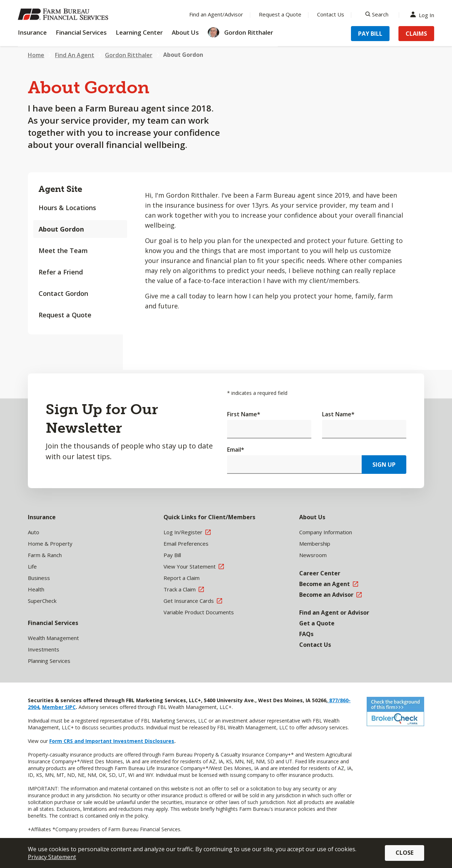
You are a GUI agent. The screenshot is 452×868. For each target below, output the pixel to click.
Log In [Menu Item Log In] (424, 14)
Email (236, 450)
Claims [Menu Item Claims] (416, 34)
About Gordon (61, 229)
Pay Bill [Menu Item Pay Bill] (370, 34)
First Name (244, 414)
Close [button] (405, 853)
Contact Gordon (63, 293)
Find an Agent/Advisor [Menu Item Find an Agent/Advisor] (216, 14)
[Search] (377, 14)
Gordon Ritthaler (129, 55)
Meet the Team (63, 251)
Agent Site (60, 189)
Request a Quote (65, 315)
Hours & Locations (67, 208)
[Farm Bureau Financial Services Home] (64, 14)
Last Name (338, 414)
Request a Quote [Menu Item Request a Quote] (280, 14)
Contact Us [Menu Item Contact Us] (331, 14)
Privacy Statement (52, 857)
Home (36, 55)
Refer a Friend (61, 272)
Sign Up (384, 465)
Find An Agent (75, 55)
